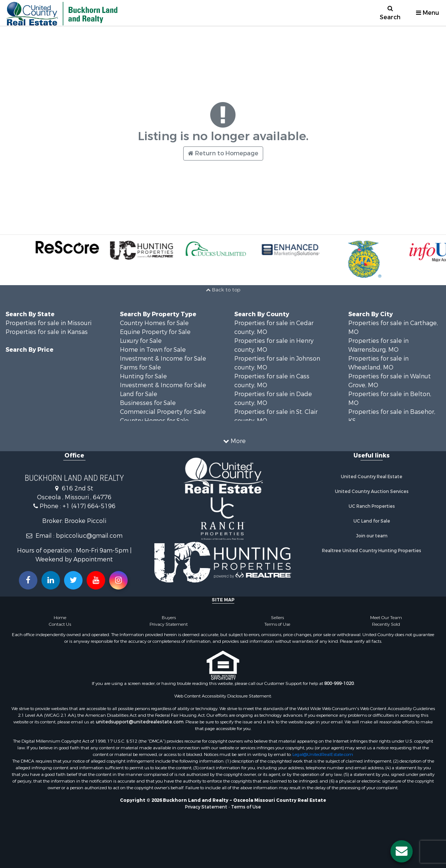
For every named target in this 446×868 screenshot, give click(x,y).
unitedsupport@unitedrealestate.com (140, 722)
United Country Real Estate (372, 477)
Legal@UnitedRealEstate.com (323, 754)
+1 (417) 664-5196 (89, 506)
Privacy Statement (169, 624)
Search (390, 13)
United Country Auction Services (372, 492)
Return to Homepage (223, 153)
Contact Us (60, 624)
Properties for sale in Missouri (48, 323)
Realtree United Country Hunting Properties (372, 551)
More (234, 441)
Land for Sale (139, 394)
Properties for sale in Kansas (47, 332)
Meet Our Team (386, 618)
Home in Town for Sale (153, 350)
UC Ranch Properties (372, 506)
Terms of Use (277, 624)
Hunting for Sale (143, 376)
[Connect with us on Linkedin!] (51, 580)
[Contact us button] (402, 851)
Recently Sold (386, 624)
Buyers (169, 618)
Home (60, 618)
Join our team (372, 536)
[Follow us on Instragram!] (118, 580)
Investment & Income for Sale (163, 359)
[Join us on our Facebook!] (28, 580)
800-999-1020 (339, 683)
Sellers (277, 618)
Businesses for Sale (148, 403)
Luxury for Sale (141, 341)
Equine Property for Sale (155, 332)
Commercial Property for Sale (163, 412)
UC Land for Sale (372, 521)
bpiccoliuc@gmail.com (89, 536)
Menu (427, 13)
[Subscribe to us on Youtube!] (96, 580)
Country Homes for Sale (154, 323)
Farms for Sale (140, 367)
